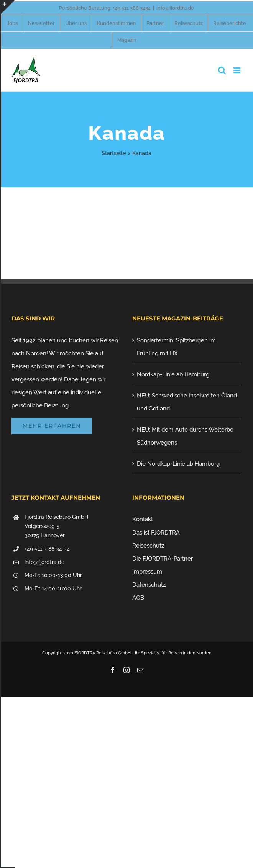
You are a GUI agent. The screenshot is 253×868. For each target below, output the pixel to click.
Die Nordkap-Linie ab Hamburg (178, 464)
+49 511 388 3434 (132, 8)
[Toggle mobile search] (222, 70)
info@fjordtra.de (175, 8)
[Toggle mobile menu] (237, 70)
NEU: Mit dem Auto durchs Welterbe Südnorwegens (185, 436)
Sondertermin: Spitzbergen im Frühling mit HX (176, 347)
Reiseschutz (148, 546)
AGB (138, 598)
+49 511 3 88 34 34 (47, 549)
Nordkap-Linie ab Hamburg (173, 374)
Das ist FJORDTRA (156, 533)
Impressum (147, 572)
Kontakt (143, 519)
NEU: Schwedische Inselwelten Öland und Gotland (187, 402)
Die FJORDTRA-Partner (163, 559)
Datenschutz (149, 585)
